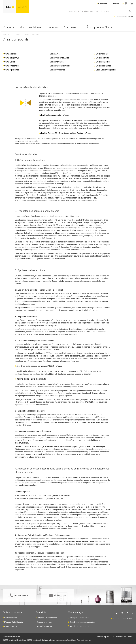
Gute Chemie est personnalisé (82, 622)
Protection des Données (125, 637)
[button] (125, 4)
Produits (17, 34)
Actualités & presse (45, 626)
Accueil (6, 34)
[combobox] (101, 11)
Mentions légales (103, 637)
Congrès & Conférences (47, 618)
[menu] (68, 28)
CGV (112, 637)
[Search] (131, 11)
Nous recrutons (11, 626)
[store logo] (16, 7)
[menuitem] (8, 28)
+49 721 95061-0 (21, 595)
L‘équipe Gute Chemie (13, 622)
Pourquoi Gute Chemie (79, 618)
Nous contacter (10, 618)
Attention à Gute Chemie (80, 626)
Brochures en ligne (45, 622)
